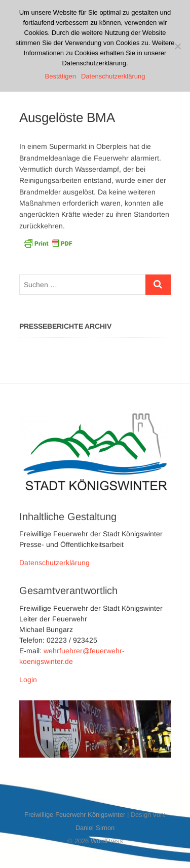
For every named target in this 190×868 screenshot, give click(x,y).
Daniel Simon (95, 828)
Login (28, 680)
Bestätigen (61, 76)
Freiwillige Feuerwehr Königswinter (75, 815)
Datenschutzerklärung (54, 563)
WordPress (107, 841)
